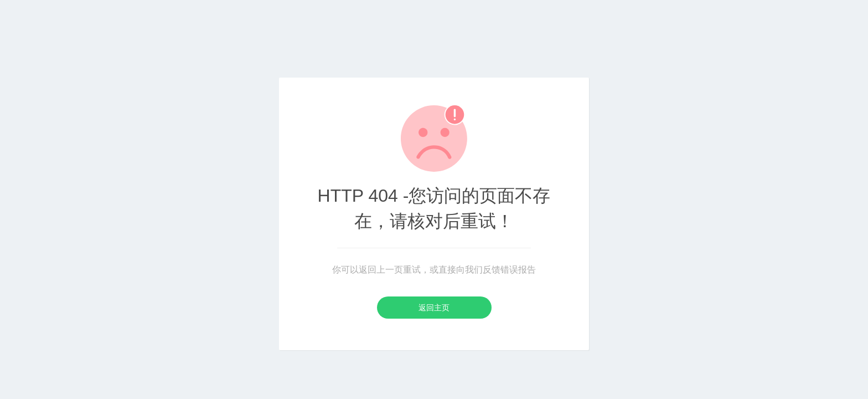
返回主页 (434, 308)
